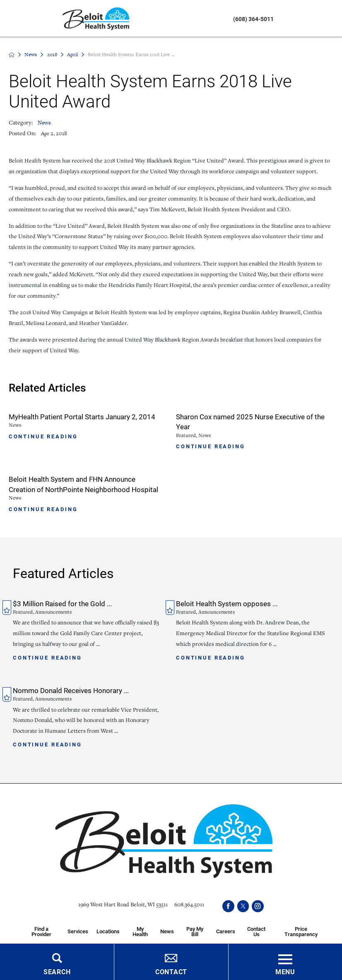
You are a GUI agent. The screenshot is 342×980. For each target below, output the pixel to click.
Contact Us (256, 931)
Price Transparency (301, 931)
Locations (108, 931)
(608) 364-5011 (253, 19)
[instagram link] (258, 906)
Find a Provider (41, 931)
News (31, 55)
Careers (226, 931)
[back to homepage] (12, 55)
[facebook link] (228, 906)
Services (78, 931)
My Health (140, 931)
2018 (52, 55)
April (72, 55)
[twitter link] (243, 906)
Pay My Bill (195, 931)
